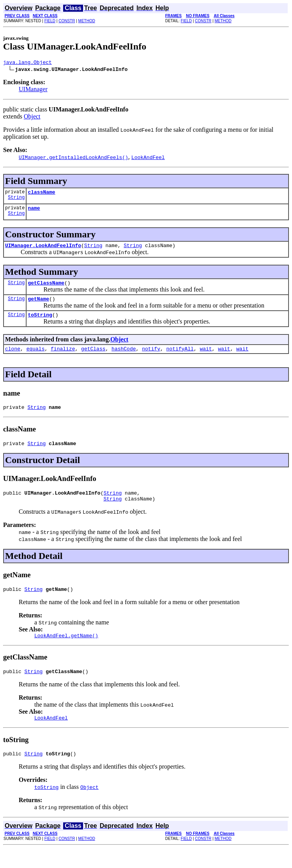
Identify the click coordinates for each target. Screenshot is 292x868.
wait (206, 358)
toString (40, 323)
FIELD (50, 21)
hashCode (124, 358)
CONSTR (67, 21)
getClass (93, 358)
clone (13, 358)
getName (38, 306)
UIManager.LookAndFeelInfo (43, 250)
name (34, 211)
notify (151, 358)
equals (36, 358)
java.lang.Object (27, 63)
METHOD (87, 21)
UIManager (33, 90)
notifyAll (180, 358)
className (41, 194)
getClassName (46, 288)
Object (32, 118)
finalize (63, 358)
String (16, 201)
